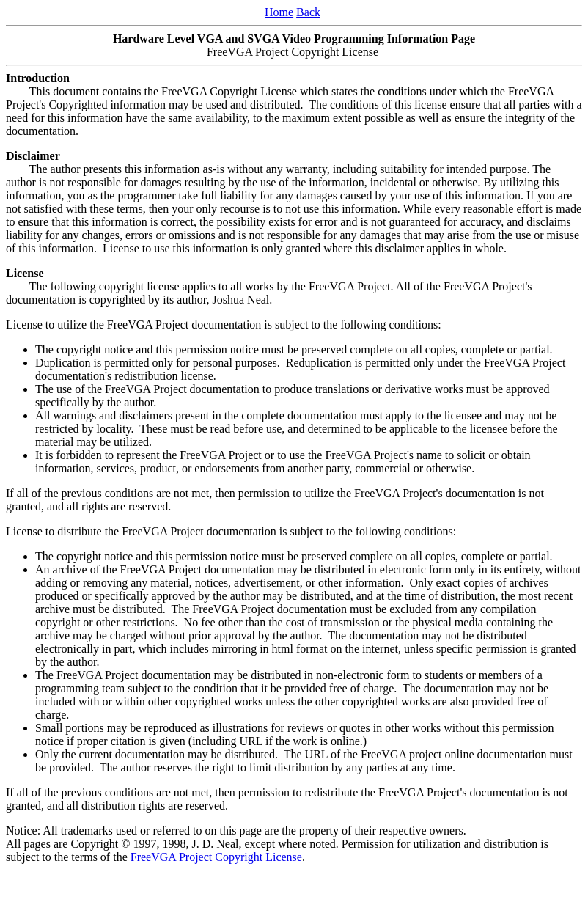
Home (279, 12)
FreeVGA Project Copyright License (216, 857)
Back (308, 12)
